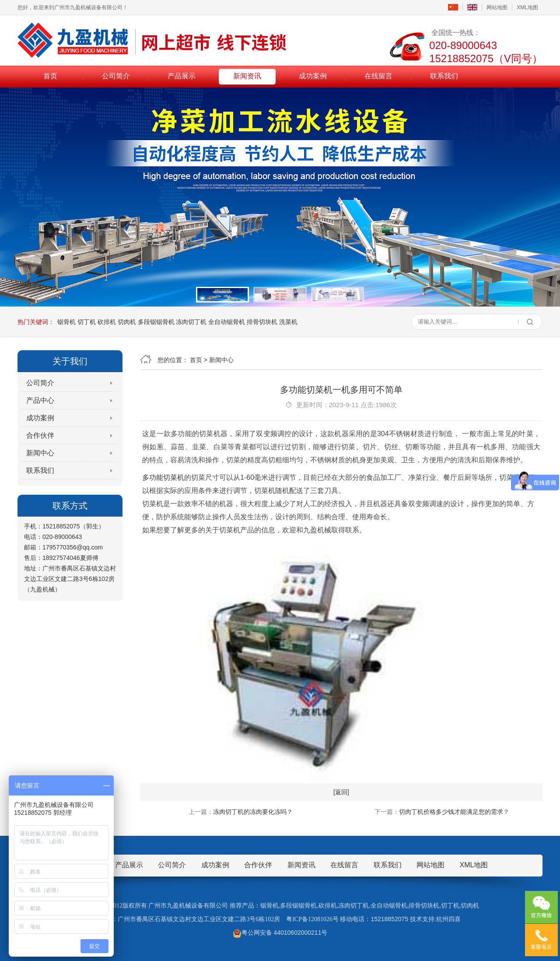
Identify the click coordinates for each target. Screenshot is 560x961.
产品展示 (182, 76)
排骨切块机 (262, 322)
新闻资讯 (247, 76)
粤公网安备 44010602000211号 (280, 933)
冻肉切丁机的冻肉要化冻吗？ (253, 812)
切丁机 (87, 322)
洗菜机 (288, 322)
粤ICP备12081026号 (312, 919)
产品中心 (40, 400)
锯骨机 (66, 322)
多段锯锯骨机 (156, 322)
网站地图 (497, 7)
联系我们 (444, 76)
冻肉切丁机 (191, 322)
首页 (50, 76)
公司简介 (116, 76)
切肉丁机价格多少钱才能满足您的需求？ (454, 812)
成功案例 (313, 76)
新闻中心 (40, 453)
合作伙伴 (40, 435)
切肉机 (127, 322)
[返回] (341, 792)
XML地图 (527, 7)
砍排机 (107, 322)
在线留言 (378, 76)
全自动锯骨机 (227, 322)
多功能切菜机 (163, 477)
